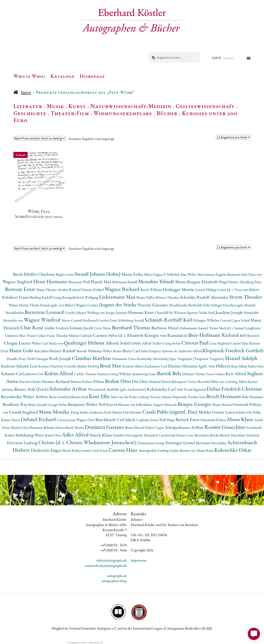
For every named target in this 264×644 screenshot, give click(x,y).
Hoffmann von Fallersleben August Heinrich (146, 405)
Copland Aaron (148, 420)
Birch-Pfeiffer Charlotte (34, 274)
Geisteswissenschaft (205, 106)
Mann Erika (133, 274)
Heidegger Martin (179, 289)
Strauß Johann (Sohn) (98, 274)
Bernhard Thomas (132, 327)
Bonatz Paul (80, 397)
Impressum (139, 560)
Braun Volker (146, 297)
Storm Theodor (246, 297)
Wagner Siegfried (18, 282)
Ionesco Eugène (216, 274)
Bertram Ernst (20, 289)
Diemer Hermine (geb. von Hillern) (200, 366)
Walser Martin (19, 305)
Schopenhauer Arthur (185, 427)
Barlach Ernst (188, 420)
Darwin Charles (30, 382)
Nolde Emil (207, 313)
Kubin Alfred (59, 373)
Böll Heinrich (250, 336)
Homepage (92, 76)
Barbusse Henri (165, 328)
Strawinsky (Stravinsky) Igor (157, 359)
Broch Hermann (224, 396)
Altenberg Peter (251, 282)
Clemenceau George (151, 443)
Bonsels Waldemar (90, 351)
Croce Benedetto (198, 435)
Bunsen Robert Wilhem (88, 382)
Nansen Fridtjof (93, 290)
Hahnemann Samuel (194, 328)
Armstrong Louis (144, 374)
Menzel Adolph (241, 358)
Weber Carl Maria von (48, 343)
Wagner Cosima (87, 305)
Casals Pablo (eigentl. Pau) (170, 412)
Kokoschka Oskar (233, 450)
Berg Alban (239, 366)
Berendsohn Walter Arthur (25, 397)
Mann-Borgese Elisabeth (197, 282)
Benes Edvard (135, 427)
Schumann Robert (214, 420)
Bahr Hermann (253, 397)
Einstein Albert (133, 366)
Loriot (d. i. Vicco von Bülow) (238, 290)
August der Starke (118, 304)
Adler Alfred (76, 435)
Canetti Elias (240, 343)
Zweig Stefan (80, 412)
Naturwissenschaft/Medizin (131, 106)
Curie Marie (103, 328)
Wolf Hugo (167, 420)
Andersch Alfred (190, 351)
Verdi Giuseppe (38, 359)
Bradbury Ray (15, 404)
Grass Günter (216, 374)
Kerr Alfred (236, 374)
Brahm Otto (118, 381)
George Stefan (58, 405)
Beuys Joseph (38, 405)
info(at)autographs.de (112, 560)
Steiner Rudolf (63, 351)
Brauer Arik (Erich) (32, 389)
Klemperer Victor (185, 382)
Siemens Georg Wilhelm (115, 374)
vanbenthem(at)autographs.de (106, 566)
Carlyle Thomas (86, 374)
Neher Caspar (155, 427)
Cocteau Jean (67, 420)
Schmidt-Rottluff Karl (169, 320)
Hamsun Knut (142, 312)
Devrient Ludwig (23, 443)
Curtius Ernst (108, 320)
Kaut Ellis (100, 396)
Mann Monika (55, 412)
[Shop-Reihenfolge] (39, 138)
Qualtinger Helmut (85, 343)
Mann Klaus (241, 419)
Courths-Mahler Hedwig (82, 366)
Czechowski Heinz (172, 435)
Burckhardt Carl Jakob (116, 420)
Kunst (77, 106)
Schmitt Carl (13, 374)
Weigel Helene (229, 282)
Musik (56, 106)
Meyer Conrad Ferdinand (80, 320)
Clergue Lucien (18, 343)
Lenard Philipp (206, 290)
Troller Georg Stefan (167, 343)
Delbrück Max (177, 274)
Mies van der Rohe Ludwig (130, 397)
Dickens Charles (194, 374)
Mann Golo (22, 350)
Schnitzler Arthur (69, 389)
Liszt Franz (100, 450)
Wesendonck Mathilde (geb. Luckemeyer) (117, 389)
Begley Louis (65, 274)
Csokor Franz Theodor (52, 336)
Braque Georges (195, 404)
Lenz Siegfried (220, 343)
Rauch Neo (53, 435)
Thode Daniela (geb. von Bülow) (53, 305)
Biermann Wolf (79, 282)
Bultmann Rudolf (125, 282)
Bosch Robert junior (77, 450)
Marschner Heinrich (245, 435)
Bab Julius (42, 351)
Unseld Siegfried (24, 412)
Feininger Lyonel (181, 443)
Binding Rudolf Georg (46, 297)
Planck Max (101, 282)
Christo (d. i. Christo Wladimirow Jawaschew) (88, 442)
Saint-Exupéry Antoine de (159, 351)
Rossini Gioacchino (226, 427)
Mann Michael (223, 405)
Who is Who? (29, 76)
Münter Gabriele (81, 336)
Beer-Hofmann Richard (214, 335)
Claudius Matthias (92, 358)
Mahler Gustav (212, 412)
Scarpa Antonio (117, 313)
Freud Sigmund (195, 389)
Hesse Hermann (51, 281)
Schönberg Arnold (131, 320)
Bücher (167, 113)
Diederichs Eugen (47, 450)
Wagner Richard (122, 289)
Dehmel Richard (39, 419)
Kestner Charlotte (51, 366)
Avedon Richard (70, 290)
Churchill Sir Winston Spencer (177, 313)
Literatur (28, 106)
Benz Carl (132, 351)
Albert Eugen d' (155, 274)
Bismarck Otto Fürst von (244, 274)
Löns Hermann (32, 427)
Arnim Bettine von (183, 450)
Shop (26, 92)
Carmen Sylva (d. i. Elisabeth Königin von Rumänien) (141, 335)
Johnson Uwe (35, 374)
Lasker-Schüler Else (239, 412)
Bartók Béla (170, 373)
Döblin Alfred (142, 343)
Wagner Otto (86, 420)
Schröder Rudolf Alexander (205, 297)
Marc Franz (27, 336)
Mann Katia (206, 450)
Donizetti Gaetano (105, 427)
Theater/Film (70, 113)
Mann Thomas (47, 290)
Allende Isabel (118, 343)
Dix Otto (140, 381)
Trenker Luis (197, 397)
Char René (32, 327)
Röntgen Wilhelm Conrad (212, 320)
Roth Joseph (60, 358)
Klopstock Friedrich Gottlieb (233, 350)
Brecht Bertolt (220, 435)
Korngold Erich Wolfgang (81, 297)
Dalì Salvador (133, 412)
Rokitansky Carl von (165, 389)
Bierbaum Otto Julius (211, 443)
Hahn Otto (256, 366)
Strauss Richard (56, 381)
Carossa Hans (123, 450)
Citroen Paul (196, 343)
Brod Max (111, 366)
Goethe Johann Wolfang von (85, 313)
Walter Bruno (113, 351)
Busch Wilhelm (152, 290)
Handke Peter (17, 359)
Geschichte (30, 113)
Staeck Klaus (101, 435)
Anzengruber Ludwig (154, 450)
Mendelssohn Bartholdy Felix (190, 305)
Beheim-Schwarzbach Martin (64, 427)
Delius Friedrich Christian (234, 389)
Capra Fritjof (241, 320)
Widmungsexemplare (123, 113)
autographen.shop (114, 581)
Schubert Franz (16, 297)
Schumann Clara (124, 359)
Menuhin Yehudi (157, 281)
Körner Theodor (168, 297)
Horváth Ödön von (211, 382)
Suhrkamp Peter (30, 435)
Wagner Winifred (43, 320)
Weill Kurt (106, 405)
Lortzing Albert (237, 382)
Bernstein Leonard (45, 312)
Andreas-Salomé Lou (19, 366)
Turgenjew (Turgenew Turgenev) (201, 359)
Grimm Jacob (82, 328)
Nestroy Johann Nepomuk (168, 397)
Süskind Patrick (160, 382)
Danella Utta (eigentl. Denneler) (136, 435)
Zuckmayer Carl (156, 366)
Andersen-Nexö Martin (106, 412)
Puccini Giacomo (153, 305)
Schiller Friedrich (57, 328)
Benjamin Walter (83, 404)
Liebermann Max (118, 297)
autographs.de (117, 576)
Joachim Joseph (230, 312)
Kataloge (63, 76)
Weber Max (196, 274)
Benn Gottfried (60, 397)
